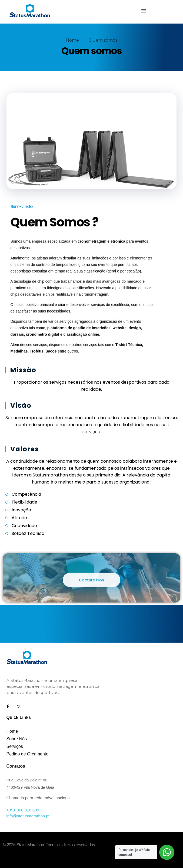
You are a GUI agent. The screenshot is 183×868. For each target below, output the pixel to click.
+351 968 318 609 (23, 810)
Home (72, 40)
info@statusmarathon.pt (28, 816)
